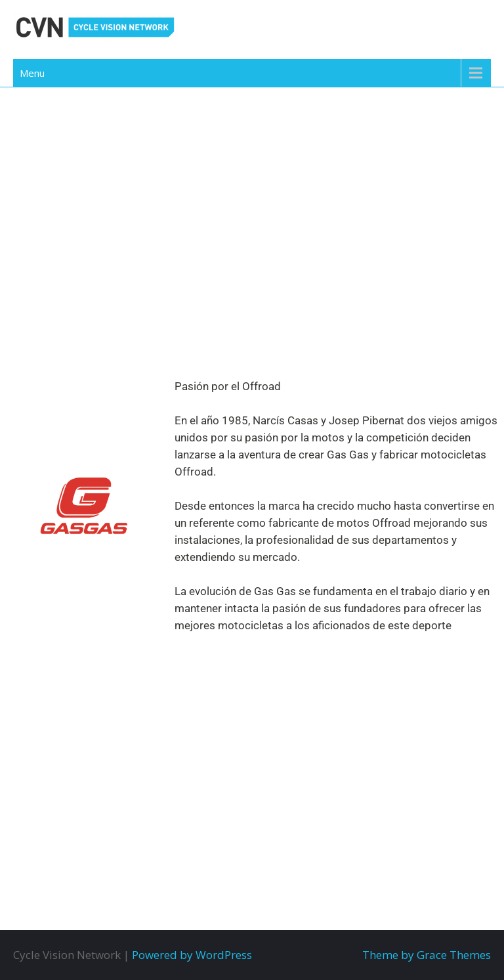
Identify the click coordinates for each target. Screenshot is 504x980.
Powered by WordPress (192, 955)
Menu (32, 73)
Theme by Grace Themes (427, 955)
